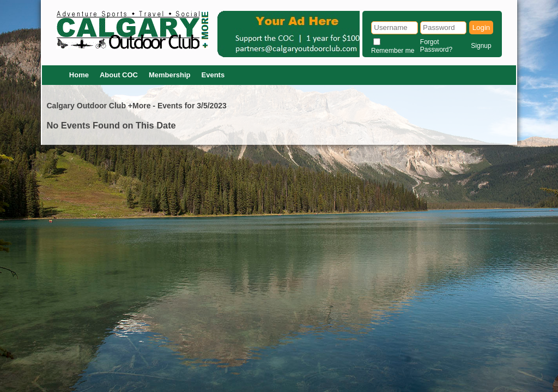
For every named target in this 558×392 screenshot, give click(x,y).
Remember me (393, 51)
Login (481, 27)
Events (213, 75)
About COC (119, 75)
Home (79, 75)
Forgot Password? (436, 46)
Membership (170, 75)
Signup (481, 46)
